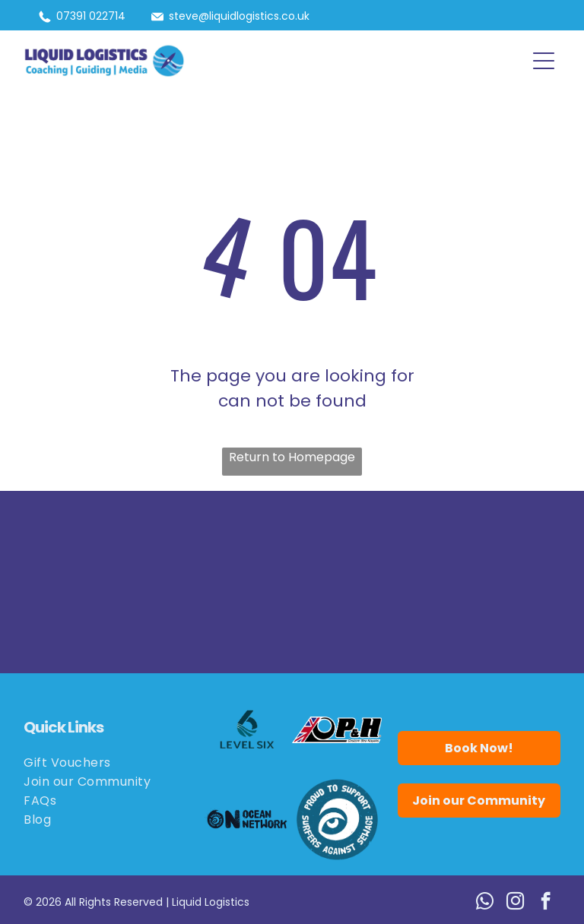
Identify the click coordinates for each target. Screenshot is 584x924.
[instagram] (515, 903)
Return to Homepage (292, 457)
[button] (544, 61)
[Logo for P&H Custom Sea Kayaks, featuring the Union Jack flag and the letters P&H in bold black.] (337, 729)
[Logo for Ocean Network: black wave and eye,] (247, 819)
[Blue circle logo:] (337, 819)
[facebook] (546, 903)
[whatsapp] (485, 903)
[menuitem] (105, 763)
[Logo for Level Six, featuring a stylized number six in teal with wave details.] (247, 729)
